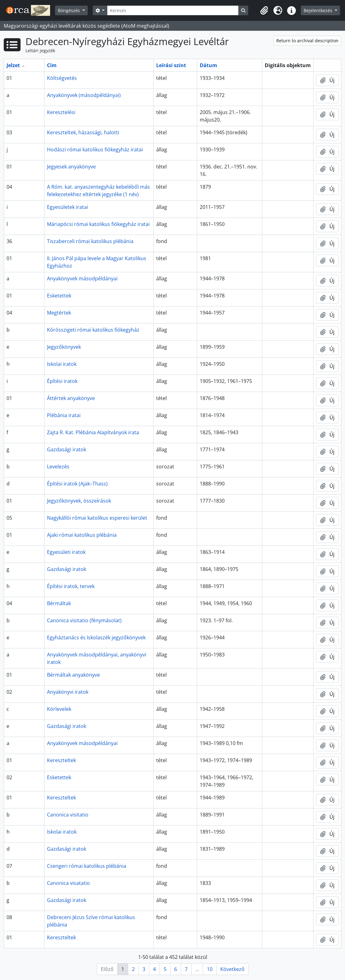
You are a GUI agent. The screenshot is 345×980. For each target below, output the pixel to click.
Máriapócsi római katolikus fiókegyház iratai (98, 224)
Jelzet (13, 65)
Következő (232, 969)
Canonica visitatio (68, 815)
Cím (52, 65)
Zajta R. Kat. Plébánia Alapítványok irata (93, 432)
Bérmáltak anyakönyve (73, 675)
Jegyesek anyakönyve (71, 167)
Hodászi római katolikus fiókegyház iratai (95, 150)
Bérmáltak (59, 603)
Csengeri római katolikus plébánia (87, 866)
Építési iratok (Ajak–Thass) (77, 484)
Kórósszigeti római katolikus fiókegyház (93, 330)
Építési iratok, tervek (71, 586)
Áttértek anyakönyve (71, 398)
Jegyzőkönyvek (64, 347)
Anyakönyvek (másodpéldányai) (84, 95)
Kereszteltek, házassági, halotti (83, 132)
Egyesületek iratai (68, 207)
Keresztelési (61, 112)
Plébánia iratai (64, 415)
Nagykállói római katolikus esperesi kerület (97, 518)
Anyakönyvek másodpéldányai (82, 278)
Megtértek (59, 313)
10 (210, 969)
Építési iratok (62, 381)
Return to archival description (307, 41)
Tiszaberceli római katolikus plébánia (90, 241)
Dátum (208, 65)
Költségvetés (62, 78)
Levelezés (58, 467)
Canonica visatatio (68, 883)
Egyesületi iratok (66, 552)
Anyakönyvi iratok (68, 692)
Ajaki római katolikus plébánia (82, 535)
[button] (264, 11)
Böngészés (70, 10)
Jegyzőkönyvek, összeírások (79, 501)
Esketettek (59, 296)
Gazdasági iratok (67, 449)
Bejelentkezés (319, 10)
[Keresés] (173, 10)
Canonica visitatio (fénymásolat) (84, 620)
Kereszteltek (61, 760)
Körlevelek (59, 709)
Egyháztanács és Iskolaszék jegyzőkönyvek (96, 637)
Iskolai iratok (62, 364)
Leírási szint (171, 65)
